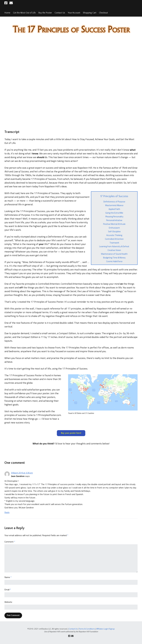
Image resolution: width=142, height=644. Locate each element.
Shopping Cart (90, 13)
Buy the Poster (45, 13)
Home (7, 13)
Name (8, 577)
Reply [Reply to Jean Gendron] (7, 512)
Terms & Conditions (87, 629)
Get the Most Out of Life (24, 13)
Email (8, 590)
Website (8, 602)
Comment (10, 542)
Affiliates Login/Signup (105, 629)
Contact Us (60, 13)
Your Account (74, 13)
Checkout (103, 13)
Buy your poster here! (71, 433)
